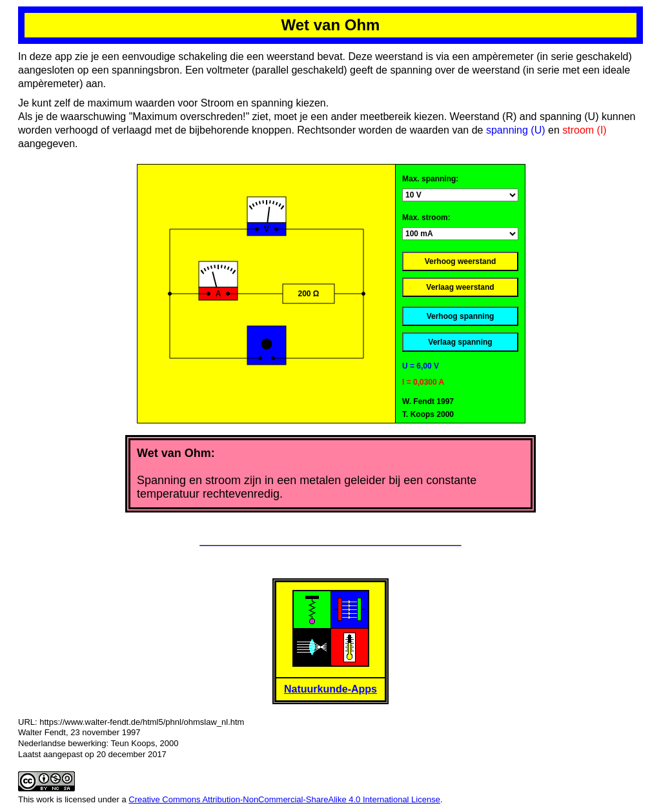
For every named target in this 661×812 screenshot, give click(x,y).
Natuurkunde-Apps (330, 689)
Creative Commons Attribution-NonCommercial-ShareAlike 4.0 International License (284, 799)
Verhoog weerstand (461, 261)
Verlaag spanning (460, 342)
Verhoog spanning (461, 316)
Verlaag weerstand (460, 287)
